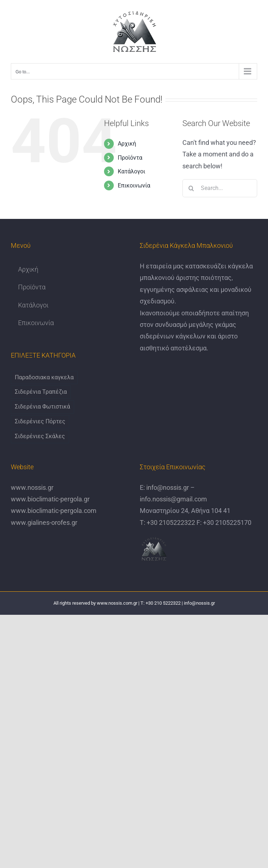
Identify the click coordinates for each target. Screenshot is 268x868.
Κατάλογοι (131, 171)
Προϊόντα (130, 158)
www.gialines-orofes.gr (44, 522)
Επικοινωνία (134, 185)
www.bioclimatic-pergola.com (54, 511)
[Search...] (220, 188)
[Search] (191, 188)
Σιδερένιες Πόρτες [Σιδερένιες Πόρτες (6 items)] (40, 421)
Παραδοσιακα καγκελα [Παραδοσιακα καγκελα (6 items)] (44, 377)
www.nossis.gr (32, 487)
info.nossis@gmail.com (173, 499)
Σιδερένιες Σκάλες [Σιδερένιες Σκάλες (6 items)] (40, 436)
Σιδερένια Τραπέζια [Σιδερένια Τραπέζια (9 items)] (41, 392)
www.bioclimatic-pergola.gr (50, 499)
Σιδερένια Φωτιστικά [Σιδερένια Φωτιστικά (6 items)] (42, 407)
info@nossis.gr (167, 487)
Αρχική (127, 144)
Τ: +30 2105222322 (167, 522)
